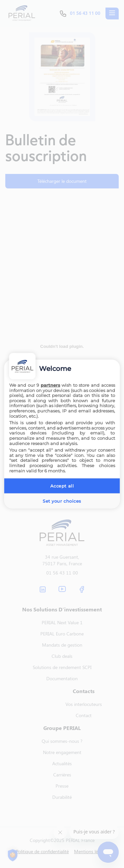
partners (50, 385)
